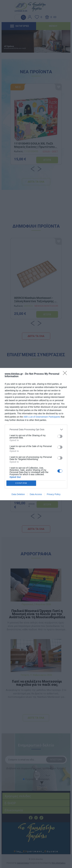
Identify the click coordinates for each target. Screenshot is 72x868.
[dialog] (36, 434)
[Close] (66, 374)
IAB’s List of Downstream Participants (42, 417)
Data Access (36, 494)
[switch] (60, 436)
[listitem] (36, 430)
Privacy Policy (54, 494)
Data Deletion (18, 494)
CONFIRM (21, 483)
